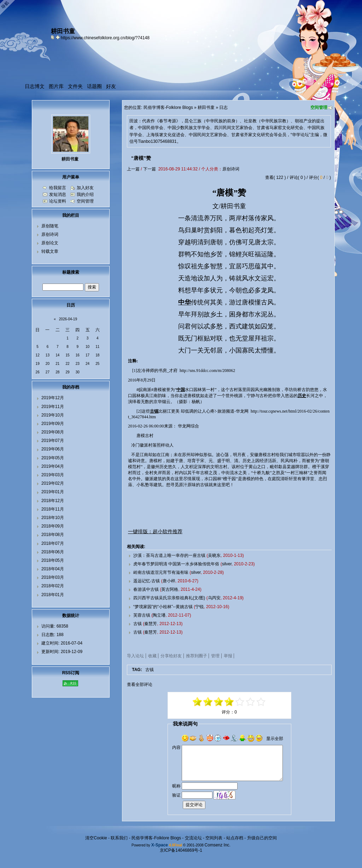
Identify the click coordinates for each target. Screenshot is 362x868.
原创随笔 (50, 226)
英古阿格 (170, 589)
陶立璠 (159, 615)
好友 (111, 86)
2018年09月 (53, 526)
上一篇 (133, 169)
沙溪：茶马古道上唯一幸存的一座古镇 (169, 555)
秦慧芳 (151, 624)
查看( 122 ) (276, 177)
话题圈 (94, 86)
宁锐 (199, 607)
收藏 (152, 656)
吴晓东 (214, 555)
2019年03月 (53, 475)
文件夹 (75, 86)
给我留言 (58, 188)
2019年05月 (53, 458)
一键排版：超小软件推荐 (155, 531)
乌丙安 (214, 598)
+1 (240, 702)
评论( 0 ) (297, 177)
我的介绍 (85, 194)
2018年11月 (53, 509)
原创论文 (50, 243)
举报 (228, 656)
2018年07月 (53, 543)
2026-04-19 (68, 319)
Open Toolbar (9, 8)
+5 (261, 702)
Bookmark (58, 37)
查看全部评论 (140, 685)
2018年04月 (53, 569)
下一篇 (150, 169)
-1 (219, 702)
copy (53, 37)
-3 (208, 702)
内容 (176, 747)
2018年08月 (53, 535)
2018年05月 (53, 560)
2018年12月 (53, 501)
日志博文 (35, 86)
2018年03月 (53, 577)
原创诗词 (231, 169)
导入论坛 (135, 656)
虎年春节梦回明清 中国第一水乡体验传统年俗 (176, 564)
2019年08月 (53, 432)
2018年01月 (53, 595)
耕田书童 (206, 107)
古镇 (138, 624)
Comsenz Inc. (218, 845)
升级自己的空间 (262, 838)
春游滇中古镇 (146, 589)
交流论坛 (193, 838)
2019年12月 (53, 398)
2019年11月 (53, 407)
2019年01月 (53, 492)
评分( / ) (320, 177)
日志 (223, 107)
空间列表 (214, 838)
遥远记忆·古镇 (147, 581)
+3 (251, 702)
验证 (176, 795)
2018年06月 (53, 552)
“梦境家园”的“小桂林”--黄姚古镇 (163, 607)
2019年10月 (53, 415)
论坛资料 (58, 201)
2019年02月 (53, 483)
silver (227, 564)
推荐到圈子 (197, 656)
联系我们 (119, 838)
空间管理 (319, 107)
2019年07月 (53, 441)
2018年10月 (53, 518)
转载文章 (50, 251)
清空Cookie (96, 838)
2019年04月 (53, 466)
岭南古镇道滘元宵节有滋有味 (161, 572)
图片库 (56, 86)
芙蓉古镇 (142, 615)
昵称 (176, 786)
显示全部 (275, 739)
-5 (198, 702)
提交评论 (194, 805)
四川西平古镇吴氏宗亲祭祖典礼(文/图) (169, 598)
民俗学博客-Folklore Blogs (168, 107)
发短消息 (58, 194)
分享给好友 (171, 656)
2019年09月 (53, 424)
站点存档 (235, 838)
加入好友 (85, 188)
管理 (215, 656)
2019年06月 (53, 449)
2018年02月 (53, 586)
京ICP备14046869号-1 (181, 850)
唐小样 (169, 581)
